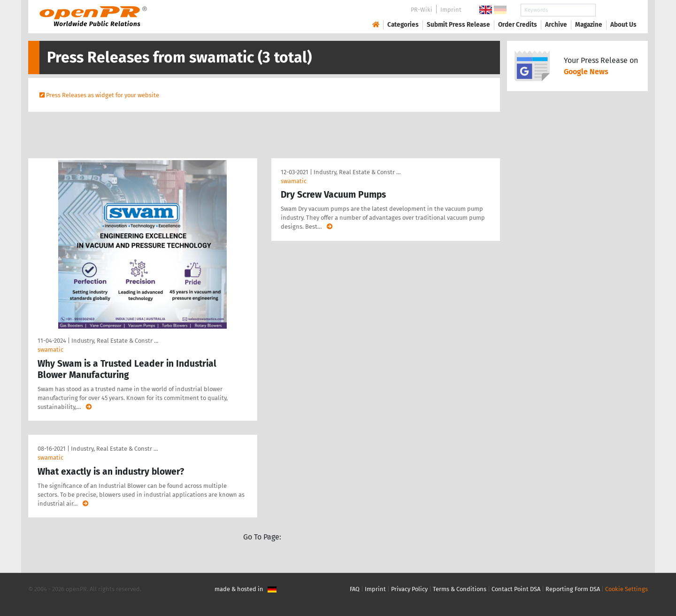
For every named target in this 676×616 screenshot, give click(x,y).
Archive (556, 25)
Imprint (451, 10)
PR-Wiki (422, 10)
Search (616, 10)
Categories (403, 25)
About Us (623, 25)
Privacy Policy (409, 589)
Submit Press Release (458, 25)
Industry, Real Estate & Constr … (115, 341)
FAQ (355, 589)
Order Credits (518, 25)
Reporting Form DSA (573, 589)
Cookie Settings (626, 589)
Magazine (589, 25)
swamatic (50, 350)
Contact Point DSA (516, 589)
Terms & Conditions (460, 589)
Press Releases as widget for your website (103, 95)
